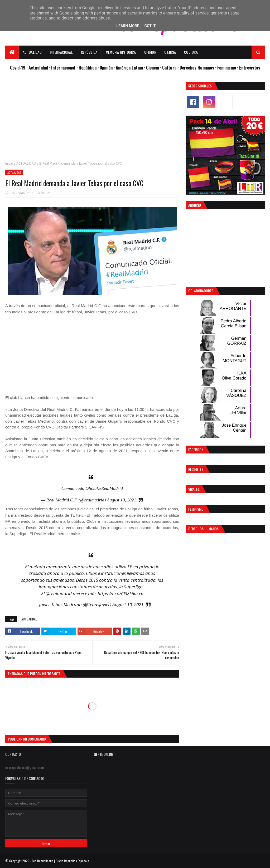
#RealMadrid (111, 488)
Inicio (9, 163)
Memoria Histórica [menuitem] (121, 52)
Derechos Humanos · (198, 68)
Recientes (196, 469)
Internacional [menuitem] (61, 52)
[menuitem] (12, 52)
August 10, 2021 (121, 500)
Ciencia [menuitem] (170, 52)
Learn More (128, 26)
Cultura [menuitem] (191, 52)
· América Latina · (130, 68)
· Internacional (63, 68)
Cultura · (171, 68)
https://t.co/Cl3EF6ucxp (120, 593)
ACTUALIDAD (26, 163)
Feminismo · (228, 68)
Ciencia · (154, 68)
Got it (150, 26)
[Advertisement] (92, 119)
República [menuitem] (89, 52)
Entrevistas (250, 68)
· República (87, 68)
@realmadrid (59, 593)
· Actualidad (38, 68)
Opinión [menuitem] (150, 52)
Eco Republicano (21, 193)
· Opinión (106, 68)
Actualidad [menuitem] (32, 52)
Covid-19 (18, 68)
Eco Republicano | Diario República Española (61, 861)
